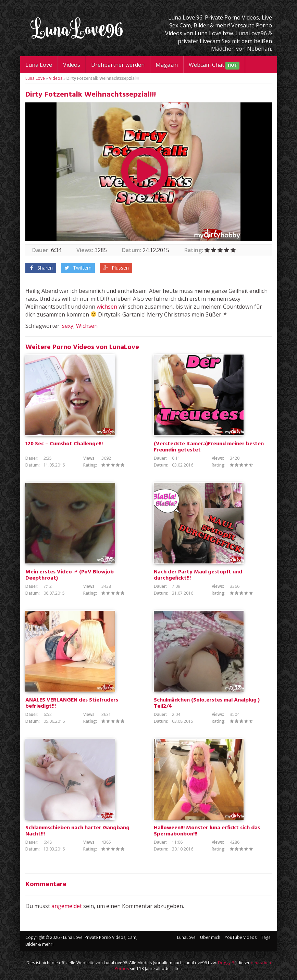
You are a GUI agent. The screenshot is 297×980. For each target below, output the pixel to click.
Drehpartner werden (118, 65)
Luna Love (39, 65)
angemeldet (67, 906)
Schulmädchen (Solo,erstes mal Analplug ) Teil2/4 (207, 703)
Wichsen (87, 326)
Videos (72, 65)
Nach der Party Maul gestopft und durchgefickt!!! (198, 575)
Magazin (167, 65)
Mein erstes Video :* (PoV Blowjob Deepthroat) (70, 575)
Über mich (210, 937)
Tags (266, 937)
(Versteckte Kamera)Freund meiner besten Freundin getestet (209, 447)
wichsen (107, 307)
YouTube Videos (241, 937)
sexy (68, 326)
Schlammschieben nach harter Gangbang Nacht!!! (77, 831)
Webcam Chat (214, 65)
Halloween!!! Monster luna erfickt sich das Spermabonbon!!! (207, 831)
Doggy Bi (227, 963)
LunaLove (186, 937)
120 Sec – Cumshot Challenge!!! (64, 444)
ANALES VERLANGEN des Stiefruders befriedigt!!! (72, 703)
